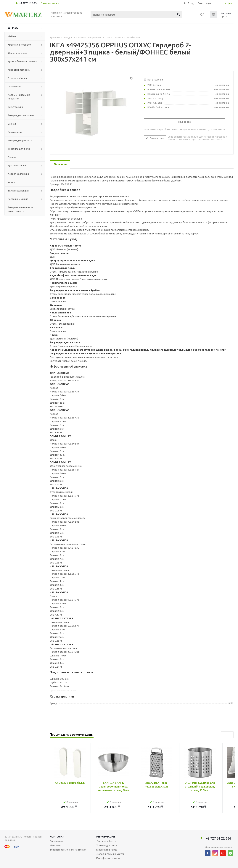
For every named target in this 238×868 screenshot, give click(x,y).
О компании (57, 841)
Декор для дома (17, 53)
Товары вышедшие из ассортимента (21, 209)
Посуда (12, 157)
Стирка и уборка (17, 78)
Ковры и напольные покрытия (19, 97)
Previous (224, 735)
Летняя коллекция (18, 174)
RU (230, 3)
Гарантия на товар (107, 850)
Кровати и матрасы (19, 70)
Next (230, 735)
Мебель (12, 36)
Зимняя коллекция (18, 191)
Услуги (11, 182)
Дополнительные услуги (110, 854)
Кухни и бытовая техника (22, 61)
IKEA (15, 28)
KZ (226, 3)
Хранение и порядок (19, 45)
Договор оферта (106, 841)
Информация (106, 837)
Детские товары (17, 165)
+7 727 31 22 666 (28, 3)
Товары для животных (21, 115)
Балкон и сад (15, 132)
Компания (57, 837)
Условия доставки (107, 845)
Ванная (12, 124)
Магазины (56, 845)
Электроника (15, 107)
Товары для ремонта (20, 140)
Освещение (14, 86)
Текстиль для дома (19, 149)
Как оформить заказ (108, 858)
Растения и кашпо (18, 199)
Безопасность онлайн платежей (68, 850)
